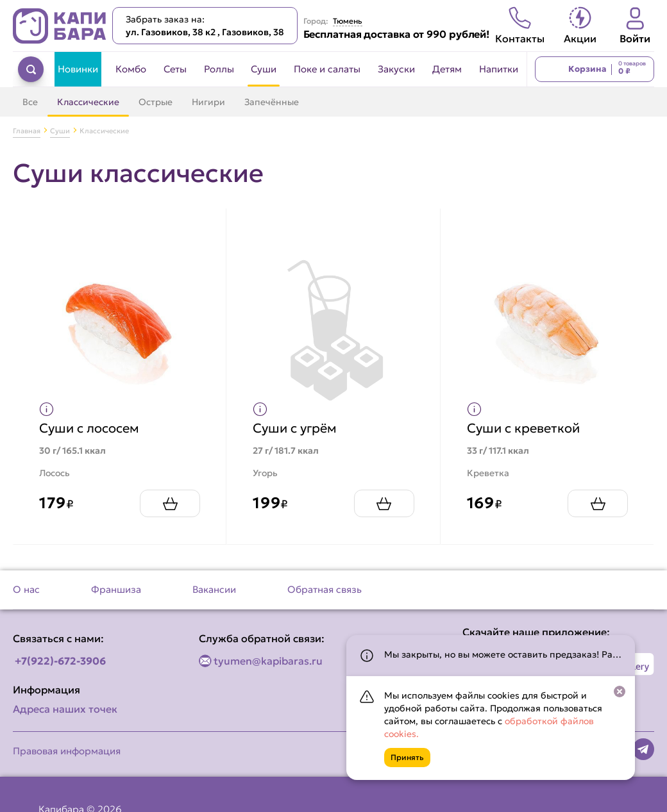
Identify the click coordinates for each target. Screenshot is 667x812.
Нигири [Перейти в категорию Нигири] (208, 102)
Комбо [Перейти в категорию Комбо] (131, 69)
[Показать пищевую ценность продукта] (46, 409)
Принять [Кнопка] (407, 757)
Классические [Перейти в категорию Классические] (88, 102)
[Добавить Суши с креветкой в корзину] (598, 503)
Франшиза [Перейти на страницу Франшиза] (116, 589)
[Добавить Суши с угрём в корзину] (384, 503)
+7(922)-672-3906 (60, 661)
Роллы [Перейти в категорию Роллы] (219, 69)
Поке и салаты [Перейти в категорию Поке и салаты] (327, 69)
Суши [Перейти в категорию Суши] (264, 69)
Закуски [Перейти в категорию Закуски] (396, 69)
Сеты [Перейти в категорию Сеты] (175, 69)
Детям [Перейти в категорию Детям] (447, 69)
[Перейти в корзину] (595, 69)
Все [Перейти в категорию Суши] (30, 102)
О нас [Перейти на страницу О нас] (26, 589)
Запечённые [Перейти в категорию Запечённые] (272, 102)
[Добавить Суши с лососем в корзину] (170, 503)
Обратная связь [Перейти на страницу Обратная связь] (325, 589)
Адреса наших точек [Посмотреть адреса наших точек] (65, 709)
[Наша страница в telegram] (643, 749)
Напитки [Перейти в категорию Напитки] (499, 69)
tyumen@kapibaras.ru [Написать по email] (268, 661)
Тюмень (348, 21)
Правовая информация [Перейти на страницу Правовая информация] (67, 751)
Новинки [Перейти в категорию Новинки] (78, 69)
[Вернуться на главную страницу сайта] (60, 26)
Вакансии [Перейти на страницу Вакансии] (214, 589)
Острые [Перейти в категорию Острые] (156, 102)
